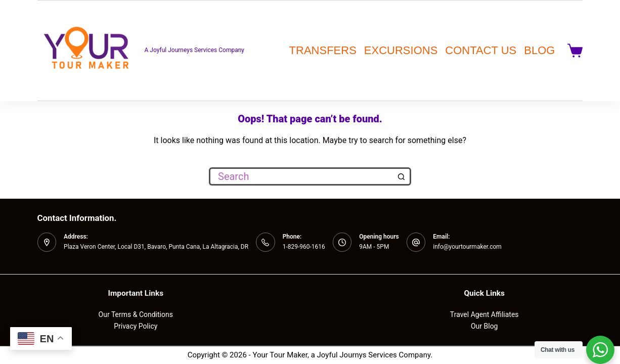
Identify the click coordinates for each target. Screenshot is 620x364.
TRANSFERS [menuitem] (323, 50)
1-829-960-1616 (304, 247)
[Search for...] (301, 176)
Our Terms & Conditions (136, 314)
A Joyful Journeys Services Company (194, 50)
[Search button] (402, 176)
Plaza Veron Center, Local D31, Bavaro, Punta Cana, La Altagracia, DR (156, 247)
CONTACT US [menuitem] (481, 50)
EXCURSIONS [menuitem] (401, 50)
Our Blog (484, 326)
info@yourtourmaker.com (467, 247)
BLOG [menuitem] (539, 50)
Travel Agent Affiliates (484, 314)
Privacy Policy (136, 326)
